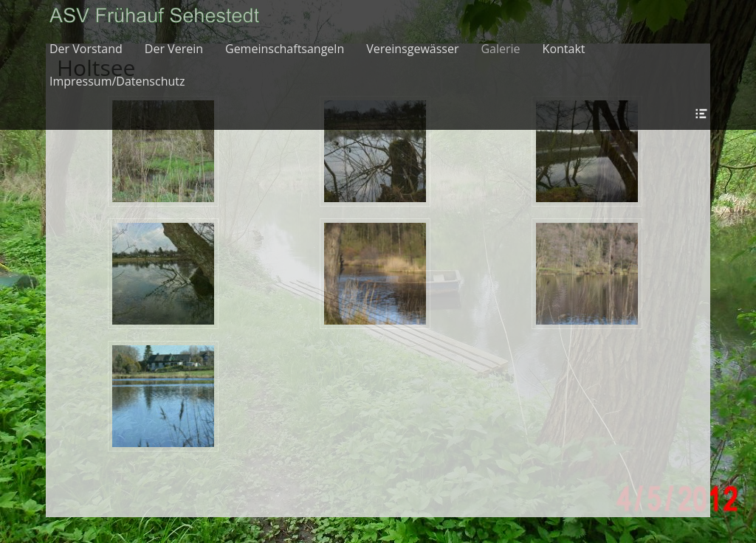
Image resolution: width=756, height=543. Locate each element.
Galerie (500, 49)
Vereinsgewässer (412, 49)
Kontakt (564, 49)
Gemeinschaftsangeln (285, 49)
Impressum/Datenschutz (117, 81)
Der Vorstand (86, 49)
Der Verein (174, 49)
